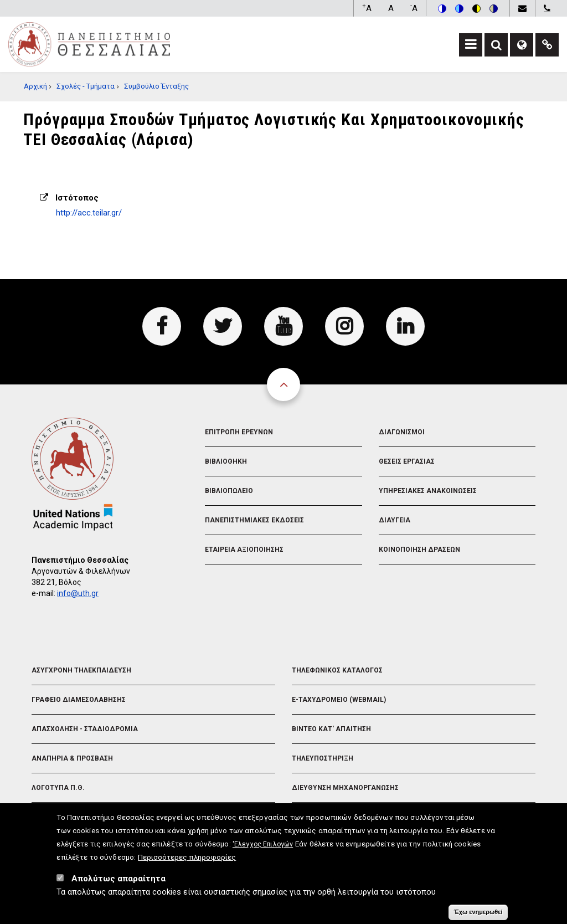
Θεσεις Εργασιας (407, 461)
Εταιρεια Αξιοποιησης (244, 550)
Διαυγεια (395, 520)
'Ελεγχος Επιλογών (263, 849)
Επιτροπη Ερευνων (239, 432)
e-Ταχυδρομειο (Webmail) (339, 700)
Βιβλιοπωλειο (229, 491)
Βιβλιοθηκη (226, 461)
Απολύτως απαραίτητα (118, 883)
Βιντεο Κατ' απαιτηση (331, 729)
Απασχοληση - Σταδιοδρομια (85, 729)
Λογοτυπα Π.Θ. (58, 788)
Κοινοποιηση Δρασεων (419, 550)
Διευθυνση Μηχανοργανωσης (345, 788)
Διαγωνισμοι (402, 432)
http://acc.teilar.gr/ (89, 213)
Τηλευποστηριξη (323, 758)
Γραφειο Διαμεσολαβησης (79, 700)
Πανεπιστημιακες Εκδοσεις (254, 520)
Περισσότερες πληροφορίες (187, 861)
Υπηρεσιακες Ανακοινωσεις (428, 491)
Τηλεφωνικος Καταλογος (337, 670)
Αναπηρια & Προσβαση (72, 758)
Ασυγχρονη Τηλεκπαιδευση (81, 670)
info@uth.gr (78, 593)
